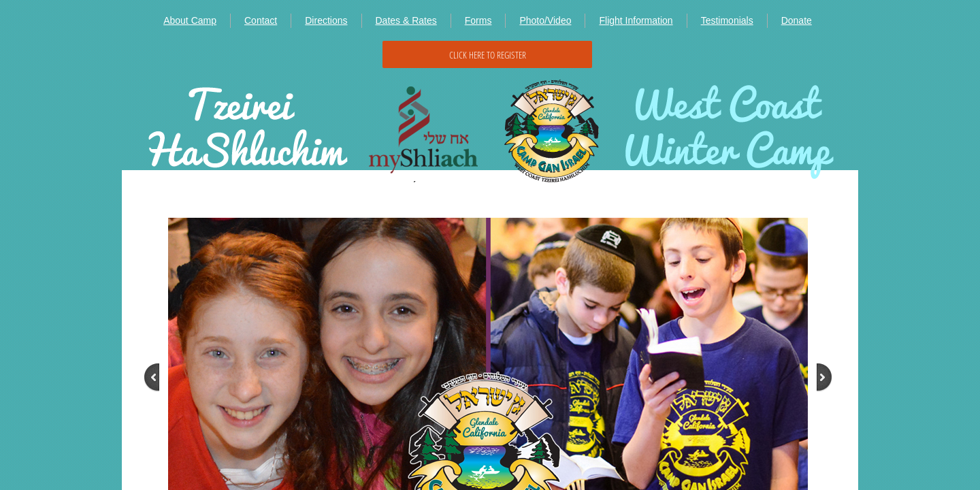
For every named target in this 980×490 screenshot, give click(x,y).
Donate (797, 20)
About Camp (190, 20)
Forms (478, 20)
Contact (261, 20)
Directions (326, 20)
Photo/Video (545, 20)
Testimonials (727, 20)
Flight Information (636, 20)
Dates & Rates (406, 20)
